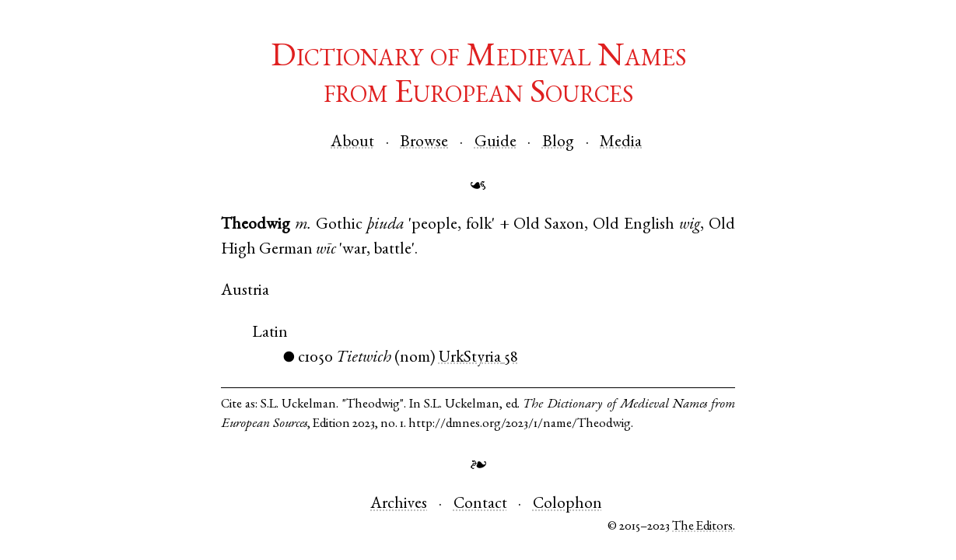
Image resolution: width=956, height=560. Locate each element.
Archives (399, 504)
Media (621, 143)
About (352, 143)
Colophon (567, 504)
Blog (558, 143)
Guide (496, 143)
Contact (480, 504)
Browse (424, 143)
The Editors (702, 527)
